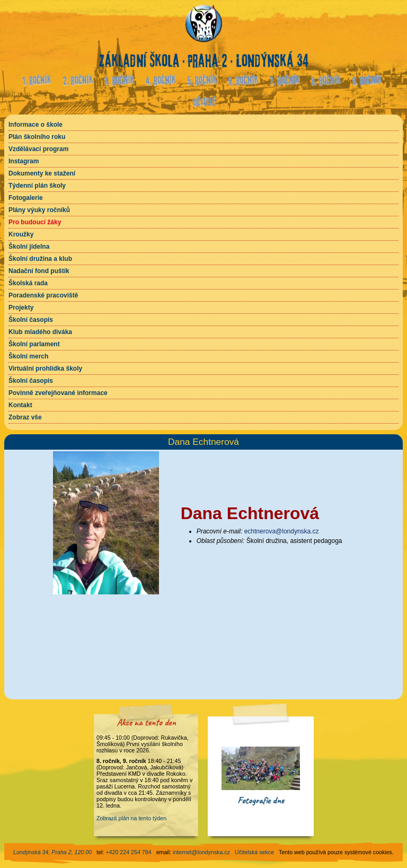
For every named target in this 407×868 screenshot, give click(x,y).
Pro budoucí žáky (35, 222)
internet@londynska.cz (201, 852)
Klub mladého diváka (40, 332)
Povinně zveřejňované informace (58, 393)
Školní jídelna (29, 247)
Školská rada (28, 283)
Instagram (24, 161)
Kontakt (20, 405)
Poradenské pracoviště (43, 295)
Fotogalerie (26, 198)
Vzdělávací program (38, 149)
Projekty (21, 308)
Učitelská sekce (254, 852)
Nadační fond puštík (39, 271)
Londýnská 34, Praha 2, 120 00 (52, 852)
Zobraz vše (25, 417)
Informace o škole (36, 125)
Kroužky (21, 234)
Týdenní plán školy (37, 186)
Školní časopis (31, 320)
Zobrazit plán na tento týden (131, 818)
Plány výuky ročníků (39, 210)
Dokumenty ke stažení (42, 173)
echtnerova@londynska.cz (282, 531)
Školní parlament (34, 344)
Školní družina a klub (40, 259)
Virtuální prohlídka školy (45, 369)
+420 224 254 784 (128, 852)
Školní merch (28, 356)
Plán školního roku (37, 137)
